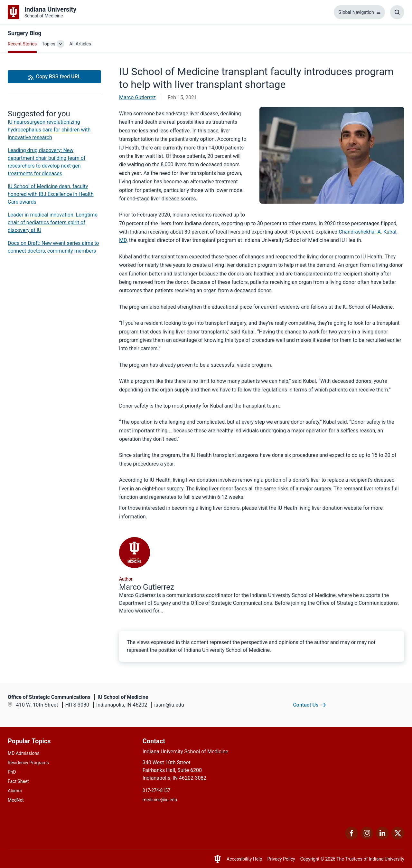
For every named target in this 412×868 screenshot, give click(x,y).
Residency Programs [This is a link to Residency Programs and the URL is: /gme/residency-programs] (28, 763)
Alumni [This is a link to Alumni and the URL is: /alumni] (15, 791)
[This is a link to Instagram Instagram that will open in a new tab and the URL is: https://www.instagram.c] (367, 838)
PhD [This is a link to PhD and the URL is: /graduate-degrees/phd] (12, 772)
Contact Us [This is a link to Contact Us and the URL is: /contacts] (306, 705)
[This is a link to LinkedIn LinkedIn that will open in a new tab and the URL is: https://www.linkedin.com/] (382, 838)
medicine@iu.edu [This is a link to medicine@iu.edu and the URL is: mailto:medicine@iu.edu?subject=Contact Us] (160, 800)
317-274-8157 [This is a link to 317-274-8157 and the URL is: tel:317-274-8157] (156, 790)
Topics (48, 44)
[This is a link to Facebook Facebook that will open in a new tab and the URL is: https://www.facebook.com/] (351, 838)
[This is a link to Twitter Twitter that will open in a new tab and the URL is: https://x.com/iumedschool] (398, 838)
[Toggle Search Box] (397, 12)
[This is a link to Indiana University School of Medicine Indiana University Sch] (42, 12)
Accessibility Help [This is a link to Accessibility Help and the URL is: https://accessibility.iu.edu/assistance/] (244, 859)
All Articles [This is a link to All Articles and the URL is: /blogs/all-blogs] (80, 44)
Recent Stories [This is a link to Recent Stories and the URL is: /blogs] (22, 44)
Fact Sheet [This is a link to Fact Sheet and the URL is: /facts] (18, 781)
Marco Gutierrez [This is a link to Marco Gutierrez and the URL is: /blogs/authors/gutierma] (137, 97)
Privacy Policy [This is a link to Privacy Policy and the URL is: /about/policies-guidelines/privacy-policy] (281, 859)
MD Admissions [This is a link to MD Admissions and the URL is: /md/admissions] (23, 753)
